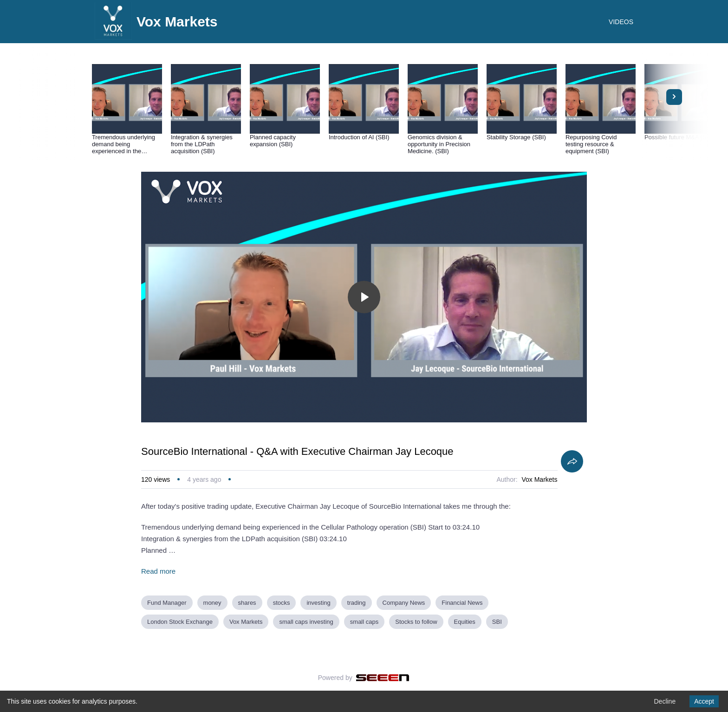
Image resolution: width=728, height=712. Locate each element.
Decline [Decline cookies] (665, 701)
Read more (158, 571)
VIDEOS (621, 22)
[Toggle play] (364, 297)
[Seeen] (383, 678)
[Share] (572, 461)
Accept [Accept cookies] (704, 701)
